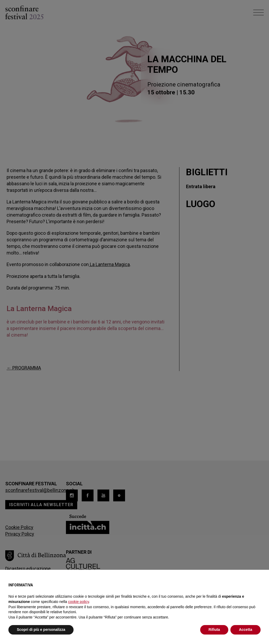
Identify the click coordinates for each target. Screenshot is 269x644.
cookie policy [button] (78, 602)
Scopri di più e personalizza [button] (41, 630)
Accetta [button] (245, 630)
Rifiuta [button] (214, 630)
